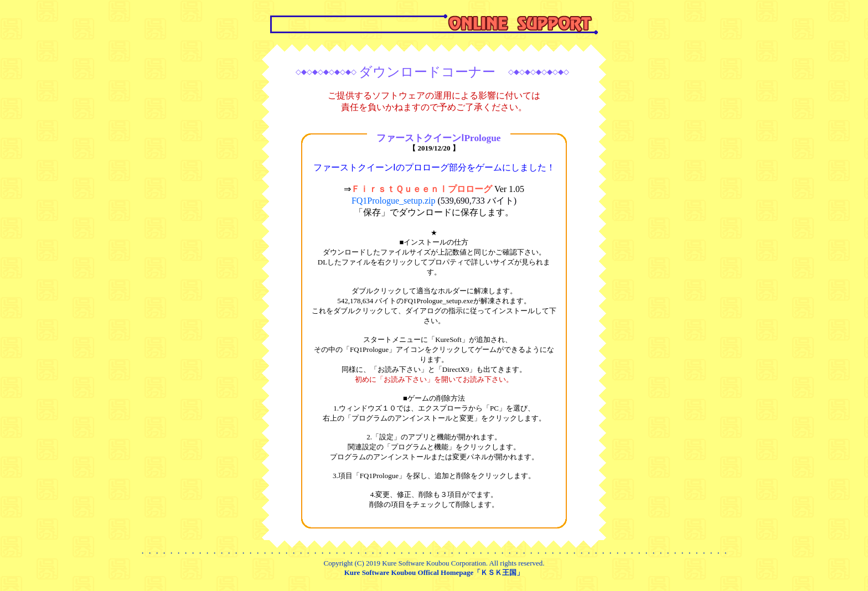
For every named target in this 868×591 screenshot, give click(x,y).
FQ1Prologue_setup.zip (434, 201)
